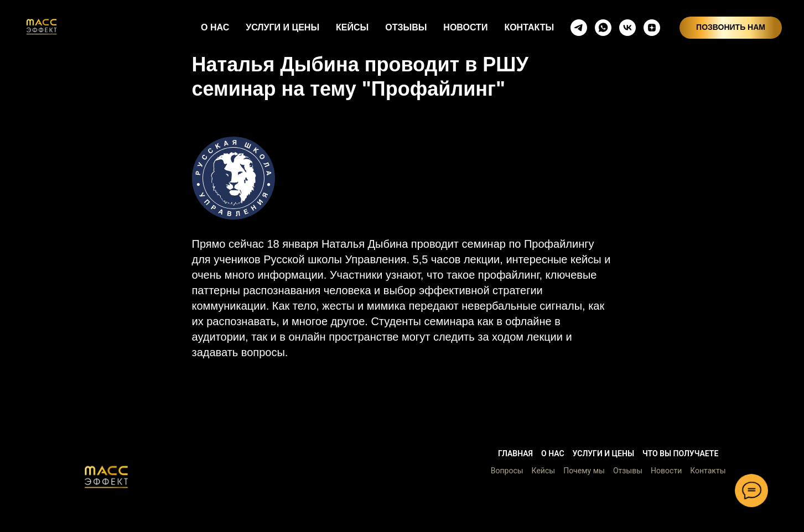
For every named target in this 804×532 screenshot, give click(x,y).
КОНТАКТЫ (529, 27)
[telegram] (579, 28)
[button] (106, 477)
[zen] (652, 28)
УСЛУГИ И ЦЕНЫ (282, 27)
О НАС (215, 27)
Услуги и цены (603, 453)
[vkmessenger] (627, 28)
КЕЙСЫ (352, 27)
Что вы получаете (680, 453)
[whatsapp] (603, 28)
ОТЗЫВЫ (406, 27)
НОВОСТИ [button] (465, 27)
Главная (515, 453)
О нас (553, 453)
